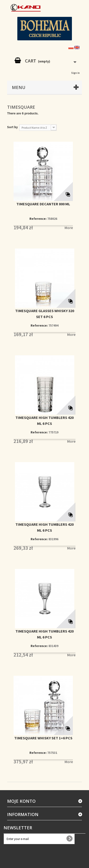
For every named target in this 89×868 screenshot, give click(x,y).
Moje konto (21, 801)
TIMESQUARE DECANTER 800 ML (43, 204)
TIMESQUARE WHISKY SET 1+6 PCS (43, 738)
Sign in (75, 73)
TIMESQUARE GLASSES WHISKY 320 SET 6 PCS (45, 314)
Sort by (12, 127)
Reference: (38, 219)
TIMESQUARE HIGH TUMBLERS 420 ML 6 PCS (44, 420)
